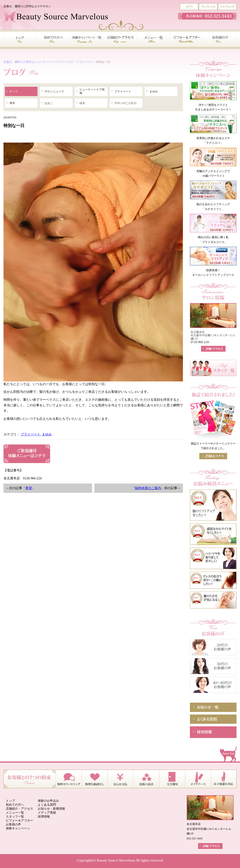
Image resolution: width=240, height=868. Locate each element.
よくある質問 (47, 805)
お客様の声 (13, 824)
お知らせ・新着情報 (51, 809)
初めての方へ (15, 805)
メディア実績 (47, 813)
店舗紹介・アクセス (19, 809)
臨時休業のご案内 (148, 488)
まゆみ (47, 434)
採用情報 (44, 816)
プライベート (85, 62)
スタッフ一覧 (15, 816)
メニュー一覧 (15, 813)
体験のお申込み (48, 801)
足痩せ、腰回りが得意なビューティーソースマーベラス (38, 62)
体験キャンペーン (18, 828)
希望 (29, 488)
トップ (10, 801)
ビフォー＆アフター (19, 820)
